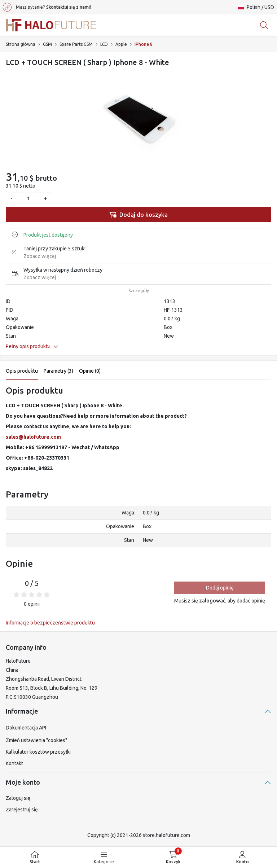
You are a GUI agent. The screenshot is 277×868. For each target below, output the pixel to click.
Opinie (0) (90, 371)
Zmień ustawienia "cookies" (36, 740)
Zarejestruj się (22, 810)
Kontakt (14, 763)
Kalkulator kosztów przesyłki (38, 752)
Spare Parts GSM (76, 44)
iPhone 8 (144, 44)
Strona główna (21, 44)
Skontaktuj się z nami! (69, 7)
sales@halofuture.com (33, 437)
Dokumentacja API (26, 728)
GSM (47, 44)
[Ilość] (28, 198)
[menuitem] (35, 857)
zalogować (212, 601)
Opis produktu (22, 371)
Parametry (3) (58, 371)
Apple (121, 44)
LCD (104, 44)
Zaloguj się (18, 798)
